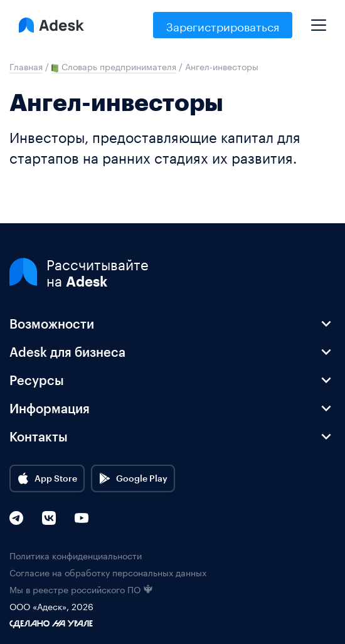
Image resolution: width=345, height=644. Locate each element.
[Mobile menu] (319, 20)
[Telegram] (16, 518)
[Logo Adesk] (51, 25)
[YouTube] (82, 518)
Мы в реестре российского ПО (81, 589)
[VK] (49, 518)
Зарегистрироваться (223, 25)
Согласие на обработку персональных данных (108, 572)
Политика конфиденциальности (76, 555)
